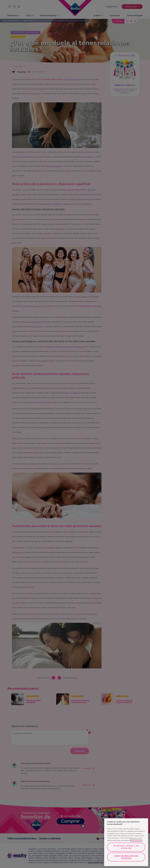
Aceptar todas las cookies (126, 847)
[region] (126, 842)
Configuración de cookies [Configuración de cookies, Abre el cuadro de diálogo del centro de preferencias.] (126, 857)
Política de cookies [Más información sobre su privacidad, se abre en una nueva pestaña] (136, 840)
